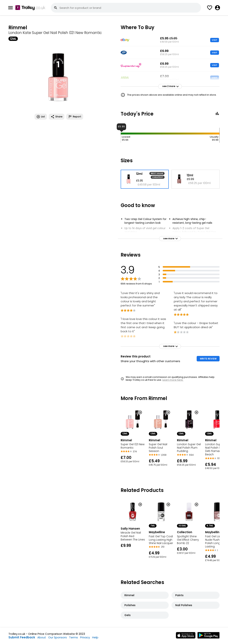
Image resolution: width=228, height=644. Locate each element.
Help (95, 637)
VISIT (215, 40)
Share (57, 117)
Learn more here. (173, 380)
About (42, 637)
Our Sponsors (58, 637)
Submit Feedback (22, 637)
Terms (73, 637)
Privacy (85, 637)
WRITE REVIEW (208, 359)
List (41, 117)
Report (75, 117)
